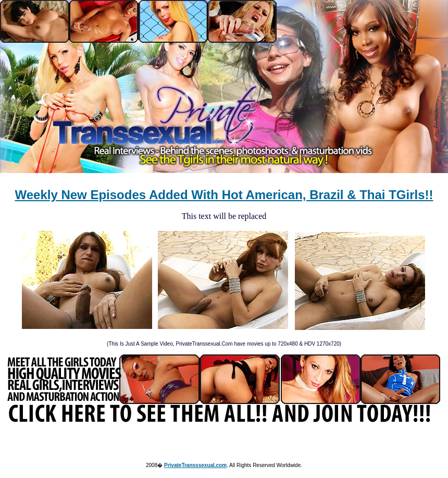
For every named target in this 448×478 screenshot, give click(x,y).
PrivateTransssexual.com (195, 465)
